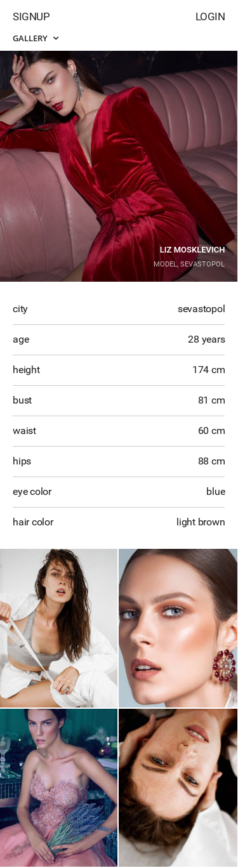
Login (210, 16)
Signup (31, 16)
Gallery (36, 38)
